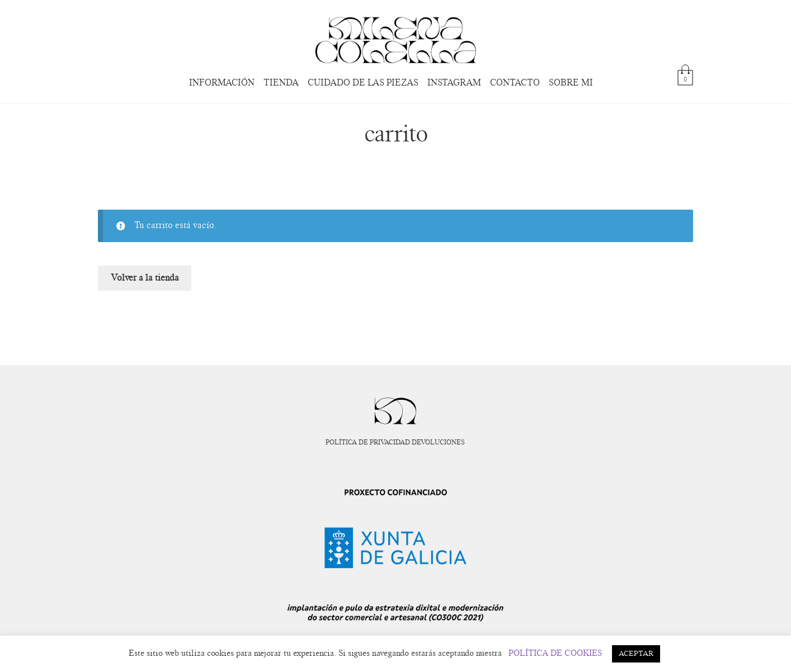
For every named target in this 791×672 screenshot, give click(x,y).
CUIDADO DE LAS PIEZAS (363, 83)
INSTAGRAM (454, 83)
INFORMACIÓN (222, 83)
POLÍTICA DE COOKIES (555, 653)
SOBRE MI (571, 83)
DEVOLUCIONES (438, 442)
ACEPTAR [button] (636, 654)
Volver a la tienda (145, 278)
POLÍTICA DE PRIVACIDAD (368, 442)
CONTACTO (515, 83)
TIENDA (281, 83)
